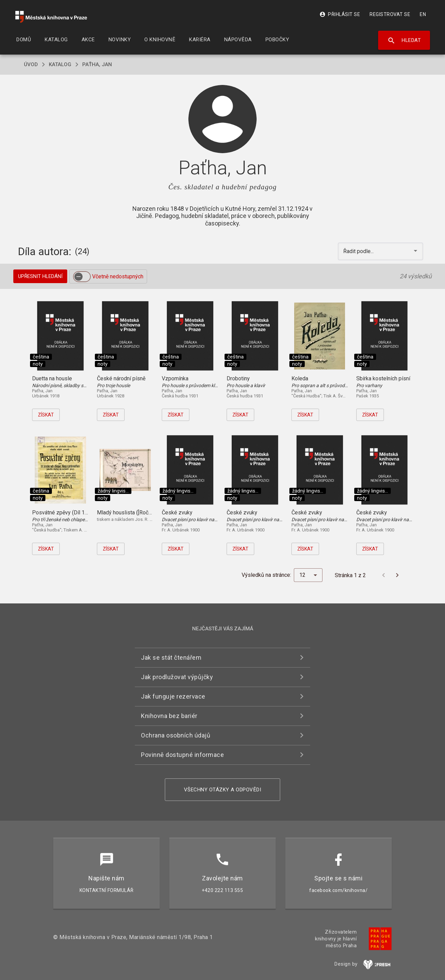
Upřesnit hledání (40, 276)
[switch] (82, 277)
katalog (60, 64)
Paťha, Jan (97, 64)
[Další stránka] (397, 575)
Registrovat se (390, 14)
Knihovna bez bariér (169, 716)
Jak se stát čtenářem (171, 657)
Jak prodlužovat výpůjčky (177, 677)
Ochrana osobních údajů (176, 735)
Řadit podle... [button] (359, 251)
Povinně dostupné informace (182, 755)
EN (423, 14)
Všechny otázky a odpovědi (223, 790)
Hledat (404, 41)
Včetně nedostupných (118, 276)
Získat (46, 415)
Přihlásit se (340, 14)
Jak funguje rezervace (173, 696)
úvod (31, 64)
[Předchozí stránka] (384, 575)
